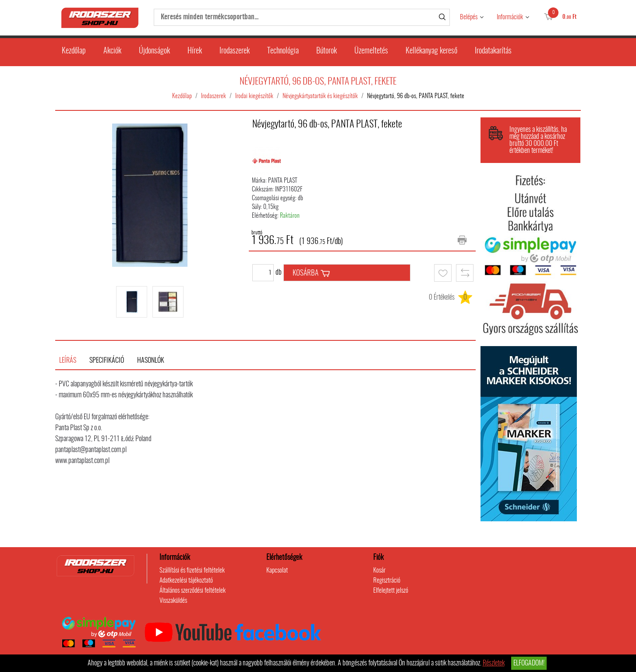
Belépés (469, 17)
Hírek (195, 51)
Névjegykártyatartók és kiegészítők (320, 96)
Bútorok (327, 51)
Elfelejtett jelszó (391, 591)
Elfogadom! (529, 663)
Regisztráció (387, 581)
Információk (510, 17)
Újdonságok (154, 51)
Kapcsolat (277, 571)
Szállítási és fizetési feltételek (192, 571)
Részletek (494, 663)
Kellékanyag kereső (431, 51)
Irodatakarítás (493, 51)
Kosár (379, 571)
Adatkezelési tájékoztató (186, 581)
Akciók (112, 51)
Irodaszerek (235, 51)
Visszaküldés (173, 601)
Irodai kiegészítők (254, 96)
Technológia (283, 51)
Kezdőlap (74, 51)
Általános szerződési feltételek (193, 591)
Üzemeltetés (371, 51)
